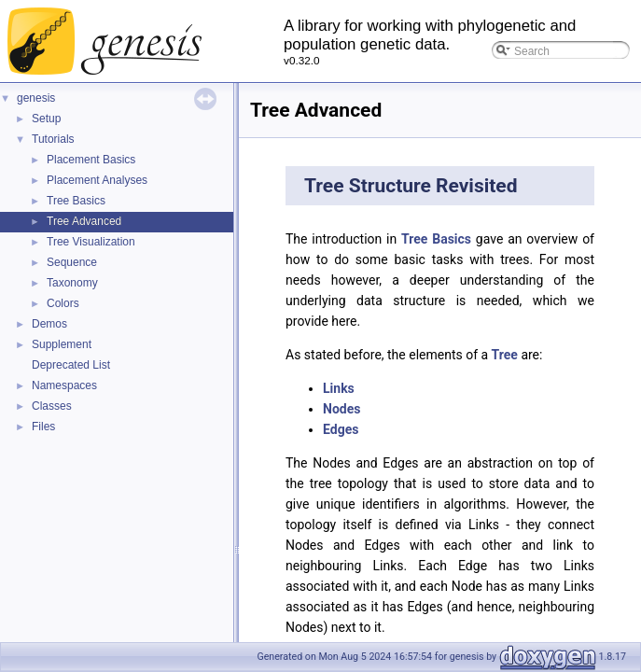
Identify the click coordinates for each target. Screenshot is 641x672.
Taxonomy (72, 283)
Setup (46, 119)
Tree (505, 355)
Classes (52, 406)
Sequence (72, 262)
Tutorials (53, 139)
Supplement (62, 344)
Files (43, 427)
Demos (49, 324)
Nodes (341, 409)
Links (339, 388)
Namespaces (64, 385)
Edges (341, 429)
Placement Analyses (97, 180)
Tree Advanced (84, 221)
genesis (36, 98)
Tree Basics (76, 201)
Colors (63, 303)
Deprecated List (71, 365)
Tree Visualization (91, 242)
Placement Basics (91, 160)
